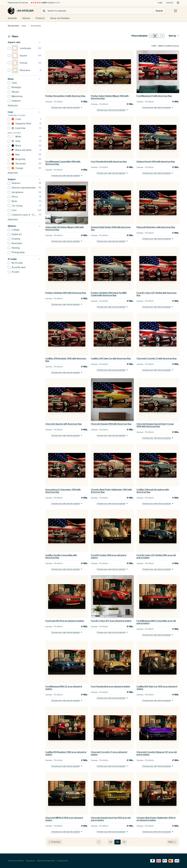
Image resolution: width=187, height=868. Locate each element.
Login (160, 3)
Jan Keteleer (21, 11)
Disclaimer (30, 861)
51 (124, 842)
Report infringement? (46, 861)
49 (111, 842)
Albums (26, 18)
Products (40, 18)
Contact (170, 3)
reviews (45, 3)
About (60, 18)
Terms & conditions (16, 861)
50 (117, 842)
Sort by (174, 36)
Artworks (12, 18)
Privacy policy (63, 861)
